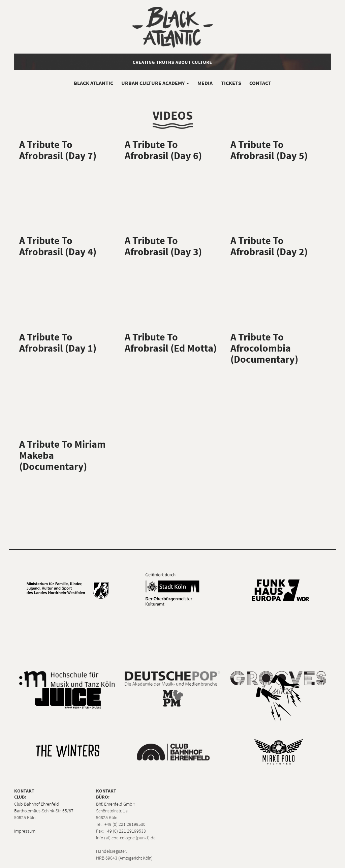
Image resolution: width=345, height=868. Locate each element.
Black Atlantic (93, 83)
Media (205, 83)
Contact (260, 83)
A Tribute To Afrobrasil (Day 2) (269, 246)
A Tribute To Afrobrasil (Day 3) (163, 246)
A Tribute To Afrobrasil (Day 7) (58, 150)
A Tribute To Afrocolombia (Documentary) (264, 348)
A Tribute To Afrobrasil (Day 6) (163, 150)
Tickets (231, 83)
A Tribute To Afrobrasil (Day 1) (58, 342)
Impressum (25, 831)
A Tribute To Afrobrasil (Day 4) (58, 246)
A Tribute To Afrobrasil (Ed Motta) (171, 342)
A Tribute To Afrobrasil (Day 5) (269, 150)
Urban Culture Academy (155, 83)
